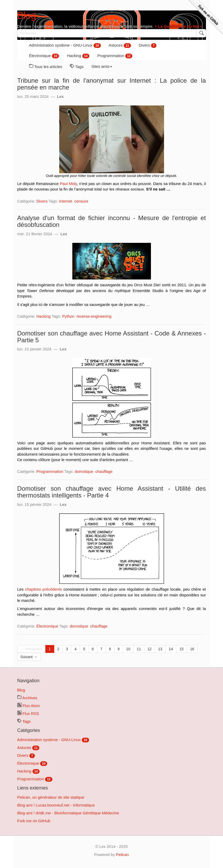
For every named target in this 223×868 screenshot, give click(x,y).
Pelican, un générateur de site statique (51, 797)
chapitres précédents (43, 589)
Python (68, 316)
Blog (27, 16)
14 (171, 649)
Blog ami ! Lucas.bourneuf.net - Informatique (56, 805)
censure (81, 201)
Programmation (115, 56)
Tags (77, 66)
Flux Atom (29, 706)
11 (139, 649)
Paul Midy (68, 184)
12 (150, 649)
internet (66, 201)
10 (128, 649)
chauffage (104, 471)
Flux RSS (28, 713)
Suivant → (29, 657)
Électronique (44, 56)
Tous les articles (46, 66)
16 (192, 649)
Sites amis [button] (102, 66)
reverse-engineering (94, 316)
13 (160, 649)
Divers (148, 45)
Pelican (123, 855)
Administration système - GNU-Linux (65, 45)
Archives (27, 698)
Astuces (120, 45)
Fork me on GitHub (34, 821)
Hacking (78, 56)
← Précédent (31, 649)
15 (182, 649)
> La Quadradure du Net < (178, 26)
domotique (84, 471)
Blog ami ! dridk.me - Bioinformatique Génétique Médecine (68, 813)
